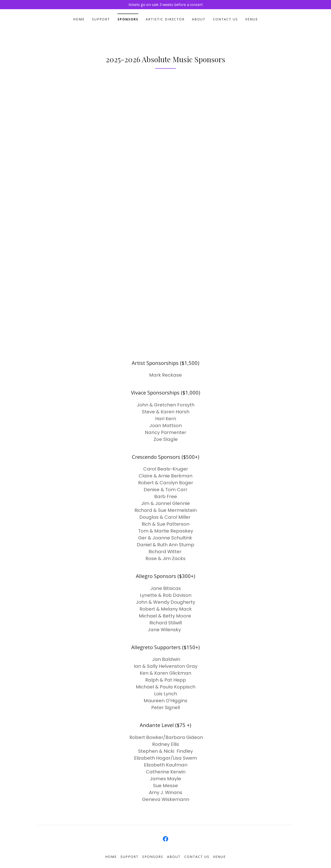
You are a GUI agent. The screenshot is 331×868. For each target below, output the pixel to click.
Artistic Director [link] (165, 19)
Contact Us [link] (225, 19)
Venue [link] (252, 19)
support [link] (101, 19)
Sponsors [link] (128, 19)
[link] (165, 839)
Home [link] (79, 19)
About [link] (199, 19)
